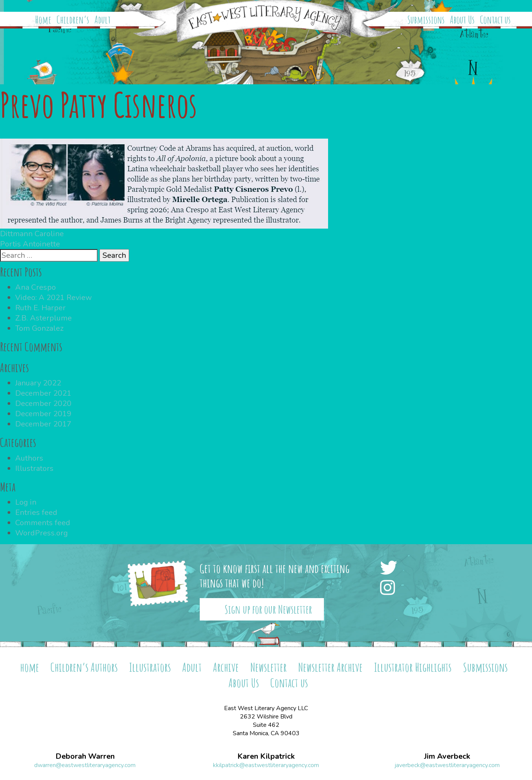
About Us (462, 20)
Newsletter (268, 667)
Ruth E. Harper (40, 308)
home (30, 667)
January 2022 (38, 383)
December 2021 (43, 393)
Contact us (495, 20)
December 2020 (43, 403)
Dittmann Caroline (32, 234)
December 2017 (43, 424)
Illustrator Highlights (413, 667)
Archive (226, 667)
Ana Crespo (36, 287)
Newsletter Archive (330, 667)
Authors (29, 458)
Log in (26, 502)
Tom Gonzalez (39, 328)
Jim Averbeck (447, 756)
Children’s (73, 20)
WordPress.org (42, 533)
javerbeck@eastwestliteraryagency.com (447, 765)
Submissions (426, 20)
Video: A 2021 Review (54, 298)
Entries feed (36, 512)
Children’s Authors (84, 667)
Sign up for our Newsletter (268, 609)
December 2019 (43, 414)
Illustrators (34, 468)
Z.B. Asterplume (43, 318)
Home (43, 20)
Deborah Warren (85, 756)
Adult (103, 20)
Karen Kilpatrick (266, 756)
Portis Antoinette (30, 244)
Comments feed (43, 523)
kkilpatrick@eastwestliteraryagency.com (266, 765)
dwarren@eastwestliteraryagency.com (85, 765)
